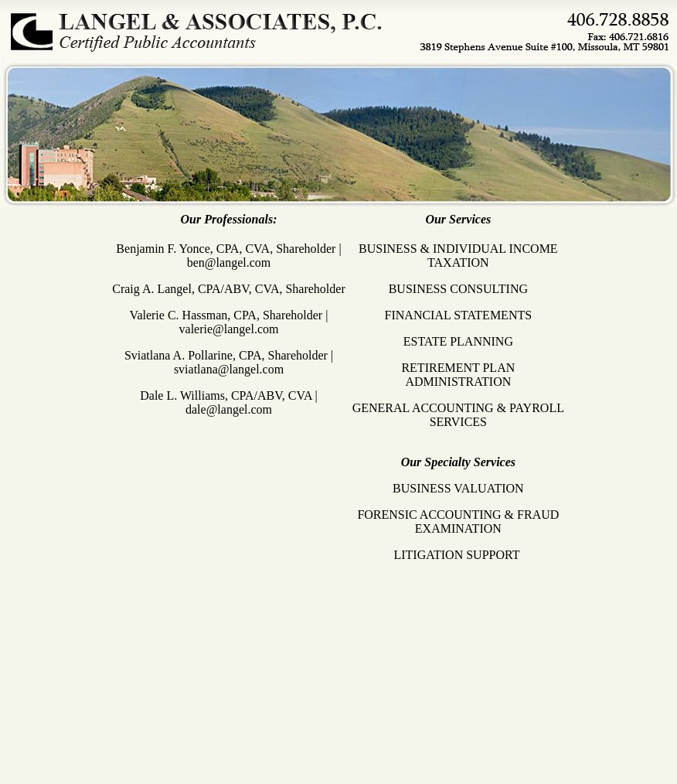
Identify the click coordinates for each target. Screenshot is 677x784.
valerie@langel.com (229, 329)
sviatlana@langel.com (229, 369)
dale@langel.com (229, 409)
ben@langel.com (229, 262)
